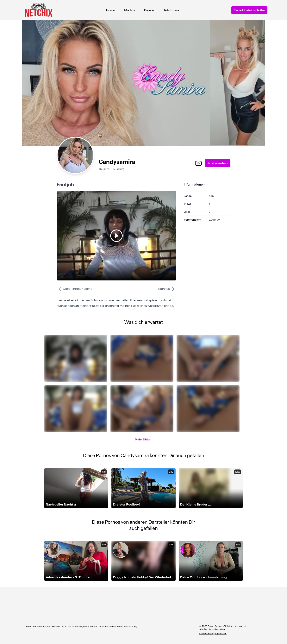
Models (130, 11)
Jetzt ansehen (218, 163)
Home (111, 10)
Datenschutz (206, 633)
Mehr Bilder (143, 439)
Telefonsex (171, 10)
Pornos (149, 10)
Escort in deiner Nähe (249, 10)
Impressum (221, 633)
